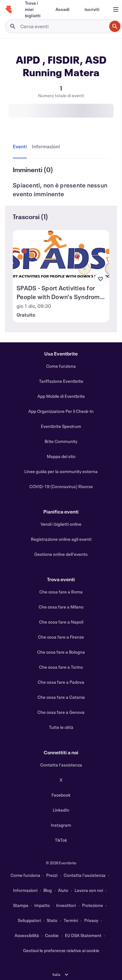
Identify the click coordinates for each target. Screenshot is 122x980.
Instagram (61, 825)
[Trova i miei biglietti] (33, 9)
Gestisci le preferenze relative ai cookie (61, 950)
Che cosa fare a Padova (61, 682)
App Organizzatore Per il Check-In (61, 411)
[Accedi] (63, 9)
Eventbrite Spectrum (61, 426)
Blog (48, 890)
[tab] (21, 147)
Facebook (61, 795)
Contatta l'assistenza (61, 765)
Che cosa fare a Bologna (61, 652)
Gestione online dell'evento (61, 554)
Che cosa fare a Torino (61, 667)
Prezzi (52, 875)
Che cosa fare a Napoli (61, 622)
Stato (52, 920)
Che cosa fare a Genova (61, 712)
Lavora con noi (89, 890)
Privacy (91, 920)
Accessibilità (27, 935)
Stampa (21, 905)
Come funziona (61, 366)
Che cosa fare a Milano (61, 607)
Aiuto (63, 890)
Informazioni (25, 890)
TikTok (61, 840)
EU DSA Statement (83, 935)
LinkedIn (61, 810)
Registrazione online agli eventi (61, 539)
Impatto (42, 905)
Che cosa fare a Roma (61, 592)
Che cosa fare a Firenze (61, 637)
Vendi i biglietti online (61, 524)
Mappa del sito (61, 456)
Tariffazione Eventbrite (61, 381)
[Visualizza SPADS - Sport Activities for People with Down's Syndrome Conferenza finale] (61, 254)
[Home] (9, 9)
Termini (71, 920)
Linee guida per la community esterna (61, 471)
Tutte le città (61, 727)
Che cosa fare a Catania (61, 697)
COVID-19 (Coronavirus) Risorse (61, 486)
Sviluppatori (29, 920)
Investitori (66, 905)
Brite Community (61, 441)
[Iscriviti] (92, 9)
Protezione (93, 905)
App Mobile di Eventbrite (61, 396)
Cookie (52, 935)
